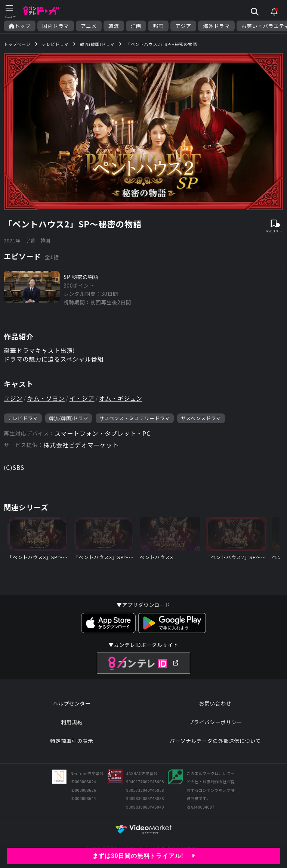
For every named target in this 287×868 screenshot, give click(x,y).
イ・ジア (82, 398)
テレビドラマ (23, 418)
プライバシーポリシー (215, 722)
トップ (20, 26)
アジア (183, 26)
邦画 (158, 26)
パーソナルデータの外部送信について (215, 741)
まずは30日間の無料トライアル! (144, 856)
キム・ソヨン (46, 398)
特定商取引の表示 (72, 741)
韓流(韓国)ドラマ (69, 418)
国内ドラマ (56, 26)
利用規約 (72, 722)
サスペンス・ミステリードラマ (135, 418)
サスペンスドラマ (201, 418)
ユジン (13, 398)
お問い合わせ (215, 703)
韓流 (114, 26)
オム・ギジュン (121, 398)
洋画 (136, 26)
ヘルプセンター (72, 703)
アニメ (89, 26)
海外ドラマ (216, 26)
